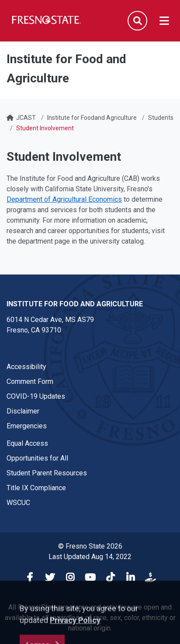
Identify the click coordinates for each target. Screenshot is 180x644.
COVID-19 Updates (36, 396)
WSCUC (18, 503)
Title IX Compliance (36, 488)
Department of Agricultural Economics (64, 199)
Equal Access (27, 443)
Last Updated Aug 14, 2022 (90, 557)
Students (161, 118)
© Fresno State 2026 (90, 546)
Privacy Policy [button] (75, 633)
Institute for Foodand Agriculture (92, 118)
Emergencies (27, 426)
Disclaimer (23, 411)
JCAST (26, 118)
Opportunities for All (37, 458)
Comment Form (30, 381)
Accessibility (26, 367)
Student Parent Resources (47, 473)
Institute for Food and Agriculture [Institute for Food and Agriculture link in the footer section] (75, 304)
